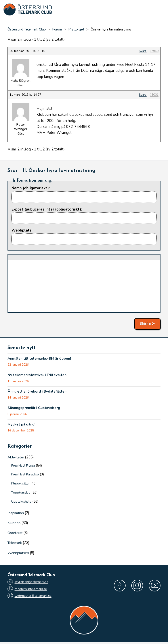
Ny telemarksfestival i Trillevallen (38, 376)
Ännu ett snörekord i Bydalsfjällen (39, 392)
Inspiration (17, 514)
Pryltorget (76, 30)
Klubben (15, 524)
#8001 (154, 95)
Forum (57, 30)
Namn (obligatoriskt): (31, 189)
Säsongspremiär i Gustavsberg (35, 409)
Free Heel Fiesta (24, 467)
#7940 (154, 51)
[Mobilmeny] (158, 10)
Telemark (15, 544)
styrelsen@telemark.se (29, 583)
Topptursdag (21, 494)
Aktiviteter (16, 458)
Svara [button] (143, 51)
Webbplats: (22, 231)
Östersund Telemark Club (27, 30)
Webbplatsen (19, 554)
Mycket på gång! (22, 426)
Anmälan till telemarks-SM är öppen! (41, 359)
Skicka (145, 324)
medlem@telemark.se (28, 590)
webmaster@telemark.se (30, 597)
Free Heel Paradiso (26, 476)
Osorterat (16, 534)
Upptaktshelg (21, 503)
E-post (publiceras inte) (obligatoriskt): (47, 210)
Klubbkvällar (21, 485)
